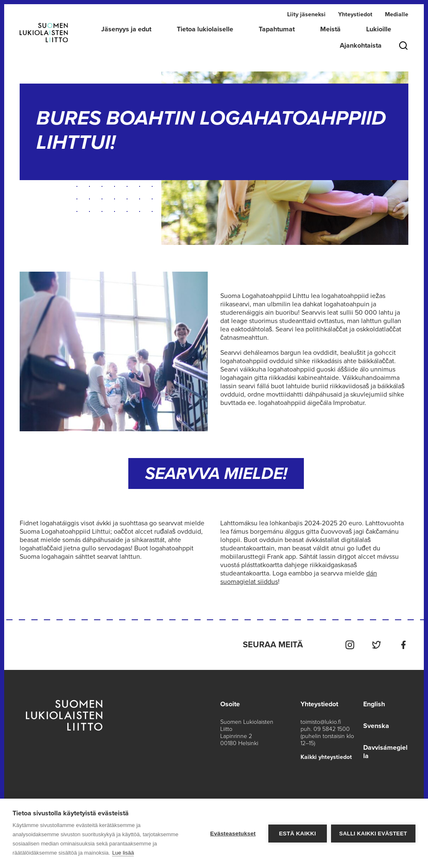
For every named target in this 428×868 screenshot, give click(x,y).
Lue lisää (123, 853)
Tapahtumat (277, 29)
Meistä (330, 29)
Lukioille (379, 29)
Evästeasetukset (233, 834)
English (374, 704)
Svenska (376, 726)
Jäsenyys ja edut (126, 29)
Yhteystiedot (355, 14)
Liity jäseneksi (306, 14)
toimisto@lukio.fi (321, 722)
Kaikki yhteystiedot (326, 757)
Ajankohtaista (361, 46)
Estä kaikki (297, 834)
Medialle (397, 14)
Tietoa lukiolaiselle (205, 29)
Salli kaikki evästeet (373, 834)
